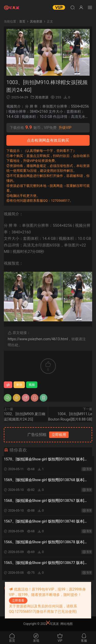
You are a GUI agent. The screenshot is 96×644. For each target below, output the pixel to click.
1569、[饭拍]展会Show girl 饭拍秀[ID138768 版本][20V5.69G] (44, 480)
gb (8, 385)
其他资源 (42, 97)
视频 (32, 385)
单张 (19, 385)
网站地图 (67, 624)
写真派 (54, 624)
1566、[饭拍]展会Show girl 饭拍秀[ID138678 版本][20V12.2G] (44, 543)
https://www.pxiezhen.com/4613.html (38, 339)
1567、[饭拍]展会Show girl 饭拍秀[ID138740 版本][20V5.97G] (44, 522)
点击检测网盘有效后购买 (48, 140)
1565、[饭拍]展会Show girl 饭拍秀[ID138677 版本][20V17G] (44, 563)
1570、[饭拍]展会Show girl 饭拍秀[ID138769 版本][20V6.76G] (44, 460)
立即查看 (18, 601)
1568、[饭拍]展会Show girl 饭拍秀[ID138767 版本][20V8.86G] (44, 501)
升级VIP (65, 128)
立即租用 (59, 435)
